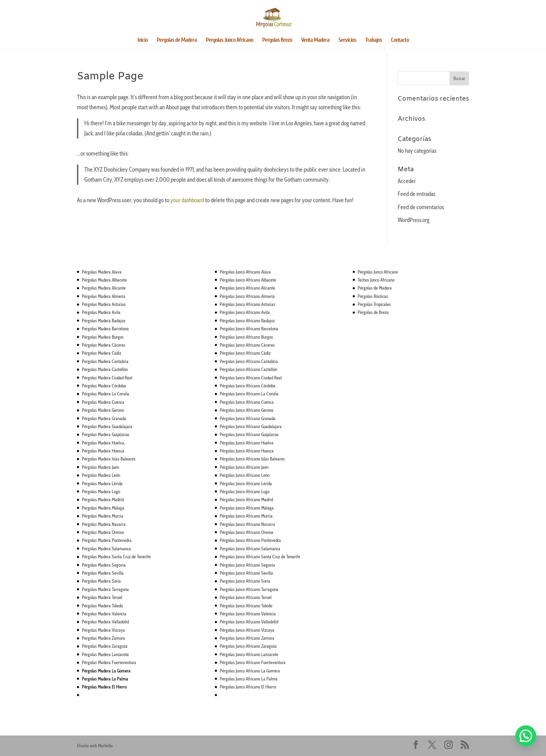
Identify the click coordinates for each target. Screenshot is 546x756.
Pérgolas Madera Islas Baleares (109, 459)
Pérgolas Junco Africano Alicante (247, 288)
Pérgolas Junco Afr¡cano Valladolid (249, 622)
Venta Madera (315, 40)
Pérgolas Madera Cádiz (102, 353)
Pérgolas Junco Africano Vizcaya (247, 630)
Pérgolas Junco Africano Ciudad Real (251, 378)
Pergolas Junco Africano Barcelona (249, 329)
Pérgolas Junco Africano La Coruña (249, 394)
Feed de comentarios (421, 207)
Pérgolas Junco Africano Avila (245, 312)
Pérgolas (228, 426)
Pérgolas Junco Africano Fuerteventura (253, 662)
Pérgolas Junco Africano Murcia (246, 516)
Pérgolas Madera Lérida (102, 483)
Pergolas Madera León (101, 475)
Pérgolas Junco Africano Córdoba (248, 386)
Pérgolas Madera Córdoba (104, 386)
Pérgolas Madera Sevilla (103, 573)
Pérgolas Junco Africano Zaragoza (248, 646)
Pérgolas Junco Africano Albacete (248, 280)
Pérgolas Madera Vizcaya (103, 630)
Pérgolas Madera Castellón (105, 369)
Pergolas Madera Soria (101, 581)
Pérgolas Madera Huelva (103, 443)
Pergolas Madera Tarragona (105, 589)
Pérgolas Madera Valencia (104, 614)
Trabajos (374, 40)
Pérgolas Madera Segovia (104, 565)
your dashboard (187, 200)
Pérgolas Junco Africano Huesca (247, 451)
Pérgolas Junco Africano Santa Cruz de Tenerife (260, 557)
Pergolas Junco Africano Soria (245, 581)
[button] (526, 736)
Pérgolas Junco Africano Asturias (247, 304)
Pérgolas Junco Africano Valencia (248, 614)
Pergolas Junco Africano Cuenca (247, 402)
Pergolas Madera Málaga (103, 508)
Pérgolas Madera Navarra (104, 524)
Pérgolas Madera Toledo (102, 606)
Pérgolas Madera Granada (104, 418)
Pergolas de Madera (177, 40)
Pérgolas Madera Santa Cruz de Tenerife (116, 557)
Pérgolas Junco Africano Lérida (246, 483)
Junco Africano (248, 426)
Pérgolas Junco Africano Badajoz (247, 321)
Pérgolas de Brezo (373, 312)
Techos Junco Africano (376, 280)
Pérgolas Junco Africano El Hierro (248, 687)
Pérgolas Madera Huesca (103, 451)
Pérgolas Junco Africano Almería (247, 296)
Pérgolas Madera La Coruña (106, 394)
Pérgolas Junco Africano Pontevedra (250, 540)
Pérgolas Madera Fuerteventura (109, 662)
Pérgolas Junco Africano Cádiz (245, 353)
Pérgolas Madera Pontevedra (107, 540)
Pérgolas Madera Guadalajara (107, 426)
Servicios (347, 40)
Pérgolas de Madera (375, 288)
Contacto (400, 40)
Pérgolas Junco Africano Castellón (248, 369)
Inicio (143, 40)
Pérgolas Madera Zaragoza (105, 646)
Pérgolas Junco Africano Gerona (247, 410)
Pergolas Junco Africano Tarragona (249, 589)
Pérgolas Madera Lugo (101, 491)
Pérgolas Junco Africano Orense (247, 532)
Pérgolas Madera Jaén (100, 467)
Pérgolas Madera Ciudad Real (107, 378)
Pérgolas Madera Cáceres (104, 345)
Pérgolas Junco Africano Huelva (247, 443)
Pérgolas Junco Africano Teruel (246, 597)
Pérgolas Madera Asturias (104, 304)
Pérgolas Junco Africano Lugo (245, 491)
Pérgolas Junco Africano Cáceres (247, 345)
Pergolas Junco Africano (229, 40)
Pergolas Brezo (277, 40)
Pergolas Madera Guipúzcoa (106, 434)
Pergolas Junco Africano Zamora (247, 638)
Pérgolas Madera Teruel (102, 597)
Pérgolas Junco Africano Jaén (244, 467)
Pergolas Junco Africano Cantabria (249, 361)
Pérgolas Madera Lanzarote (105, 654)
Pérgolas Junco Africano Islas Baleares (252, 459)
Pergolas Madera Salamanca (106, 549)
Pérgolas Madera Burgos (103, 337)
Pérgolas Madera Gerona (103, 410)
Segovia (268, 565)
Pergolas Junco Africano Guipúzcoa (249, 434)
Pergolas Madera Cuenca (103, 402)
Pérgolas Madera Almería (104, 296)
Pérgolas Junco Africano (378, 272)
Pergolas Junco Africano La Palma (249, 679)
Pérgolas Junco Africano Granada (248, 418)
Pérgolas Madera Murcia (103, 516)
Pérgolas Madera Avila (101, 312)
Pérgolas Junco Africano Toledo (246, 606)
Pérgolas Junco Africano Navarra (247, 524)
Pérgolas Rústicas (373, 296)
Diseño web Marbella (95, 746)
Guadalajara (271, 426)
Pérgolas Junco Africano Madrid (246, 499)
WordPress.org (414, 220)
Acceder (407, 181)
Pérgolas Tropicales (374, 304)
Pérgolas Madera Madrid (103, 499)
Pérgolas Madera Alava (102, 272)
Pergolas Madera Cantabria (105, 361)
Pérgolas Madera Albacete (104, 280)
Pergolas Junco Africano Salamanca (250, 549)
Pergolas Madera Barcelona (105, 329)
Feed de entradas (416, 194)
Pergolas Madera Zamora (103, 638)
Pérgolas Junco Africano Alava (245, 272)
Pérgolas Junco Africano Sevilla (246, 573)
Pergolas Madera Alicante (104, 288)
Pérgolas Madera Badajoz (104, 321)
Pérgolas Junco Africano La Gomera (250, 671)
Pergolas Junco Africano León (245, 475)
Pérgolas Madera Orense (103, 532)
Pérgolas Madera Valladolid (105, 622)
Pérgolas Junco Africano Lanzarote (249, 654)
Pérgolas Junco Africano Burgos (246, 337)
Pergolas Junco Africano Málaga (247, 508)
